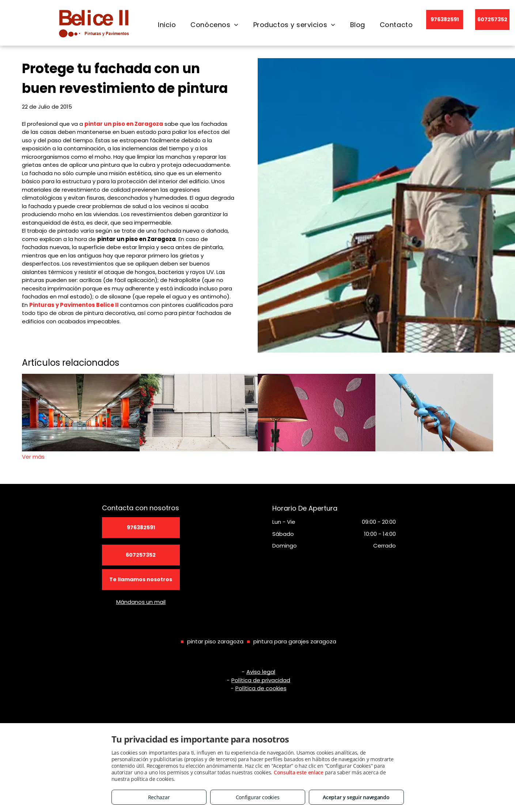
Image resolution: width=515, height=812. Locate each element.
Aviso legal (261, 672)
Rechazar (159, 797)
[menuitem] (167, 25)
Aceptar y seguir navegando (356, 797)
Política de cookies (261, 688)
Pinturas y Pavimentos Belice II (74, 305)
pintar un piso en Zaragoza (124, 124)
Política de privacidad (261, 680)
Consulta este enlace (299, 772)
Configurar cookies (258, 797)
